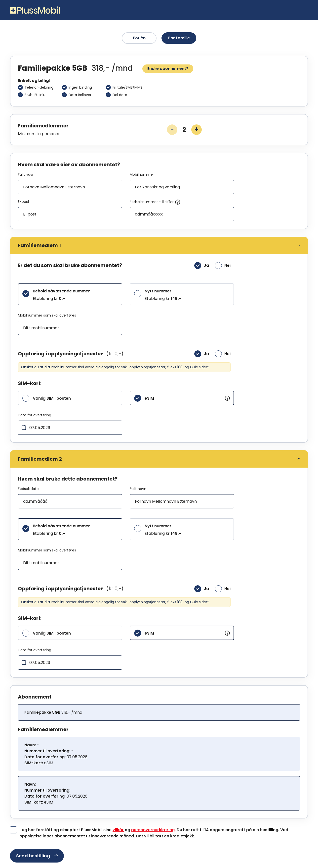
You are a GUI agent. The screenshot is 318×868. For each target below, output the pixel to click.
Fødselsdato (28, 489)
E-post (24, 202)
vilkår (118, 830)
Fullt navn (26, 174)
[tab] (159, 245)
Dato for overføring (35, 415)
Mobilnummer (142, 174)
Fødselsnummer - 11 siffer (155, 202)
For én (139, 38)
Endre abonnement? (168, 69)
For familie (179, 38)
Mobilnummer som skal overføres (47, 315)
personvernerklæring (153, 830)
